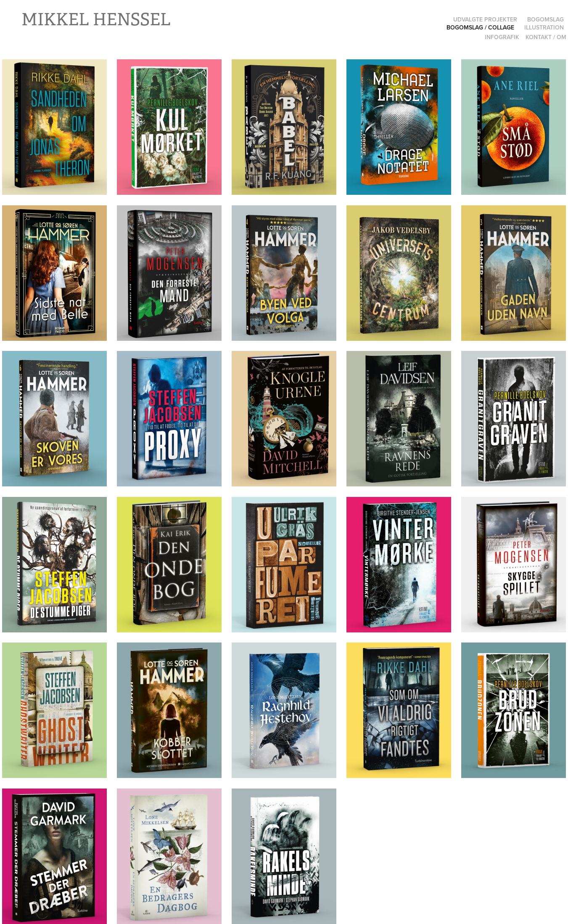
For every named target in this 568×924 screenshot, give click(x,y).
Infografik (502, 37)
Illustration (544, 27)
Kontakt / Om (546, 37)
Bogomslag (546, 19)
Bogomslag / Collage (480, 27)
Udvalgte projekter (485, 19)
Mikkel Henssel (96, 20)
